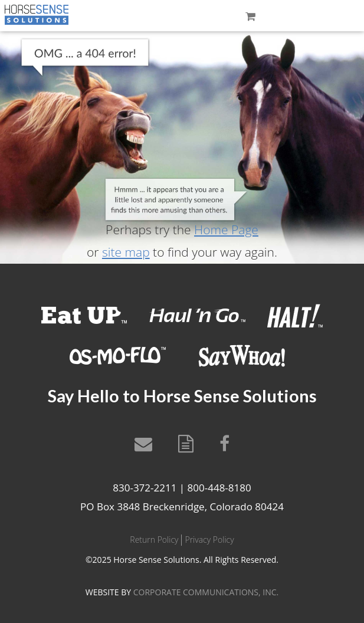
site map (126, 252)
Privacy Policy (209, 540)
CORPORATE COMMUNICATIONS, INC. (206, 592)
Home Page (226, 229)
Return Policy (154, 540)
